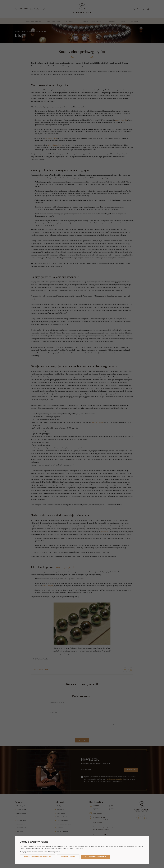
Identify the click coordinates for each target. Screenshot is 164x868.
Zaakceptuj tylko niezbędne (37, 857)
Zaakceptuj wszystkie (96, 857)
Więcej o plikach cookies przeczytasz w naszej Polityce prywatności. (40, 852)
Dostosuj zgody (68, 857)
